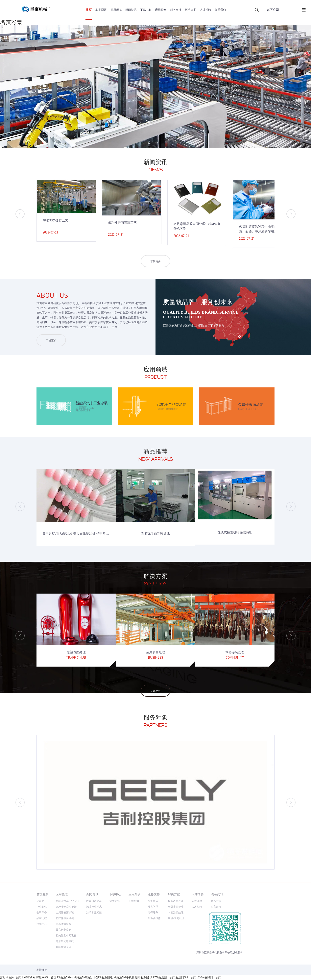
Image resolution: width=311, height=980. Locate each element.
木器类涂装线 (63, 924)
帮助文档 (114, 901)
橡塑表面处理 (176, 901)
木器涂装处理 (176, 912)
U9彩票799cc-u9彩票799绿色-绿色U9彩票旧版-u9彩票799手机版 (96, 978)
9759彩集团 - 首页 (164, 978)
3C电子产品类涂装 (66, 907)
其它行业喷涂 (63, 930)
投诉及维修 (154, 918)
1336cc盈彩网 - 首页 (209, 978)
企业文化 (42, 907)
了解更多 (155, 261)
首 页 (89, 10)
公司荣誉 (42, 912)
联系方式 (216, 901)
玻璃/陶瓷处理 (176, 918)
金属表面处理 (176, 907)
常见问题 (153, 907)
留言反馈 (216, 907)
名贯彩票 (11, 22)
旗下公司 (273, 10)
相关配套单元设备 (66, 935)
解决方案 (191, 10)
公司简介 (42, 901)
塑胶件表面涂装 (65, 918)
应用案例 (161, 10)
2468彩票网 (28, 978)
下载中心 (146, 10)
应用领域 (116, 10)
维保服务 (153, 912)
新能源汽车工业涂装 (67, 901)
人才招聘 (205, 10)
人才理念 (197, 901)
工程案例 (134, 901)
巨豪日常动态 (94, 901)
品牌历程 (42, 918)
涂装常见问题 (94, 912)
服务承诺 (153, 901)
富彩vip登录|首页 (10, 978)
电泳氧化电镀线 (65, 941)
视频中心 (42, 924)
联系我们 (220, 10)
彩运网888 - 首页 (46, 978)
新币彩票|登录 (144, 978)
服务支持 (176, 10)
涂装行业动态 (94, 907)
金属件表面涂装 (65, 912)
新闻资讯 (131, 10)
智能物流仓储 (63, 947)
